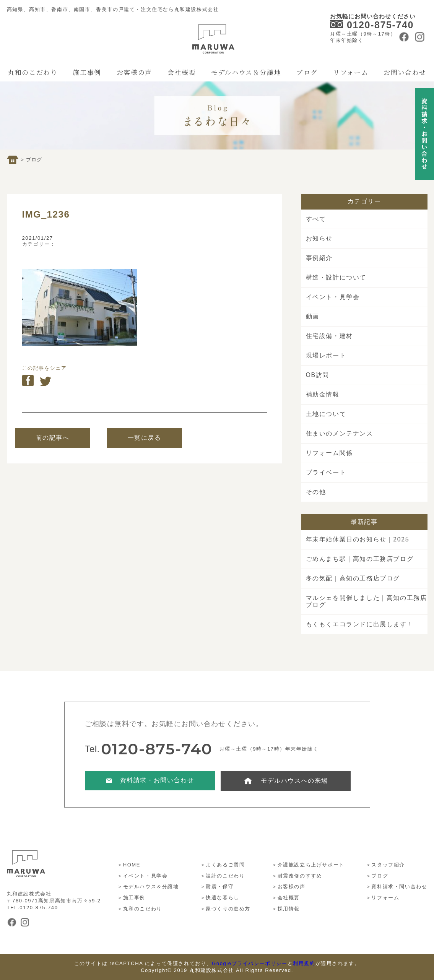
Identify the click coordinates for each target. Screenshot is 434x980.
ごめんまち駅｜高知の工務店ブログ (360, 559)
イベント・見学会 (333, 297)
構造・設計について (336, 277)
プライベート (326, 472)
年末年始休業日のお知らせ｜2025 (358, 539)
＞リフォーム (383, 898)
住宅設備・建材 (329, 336)
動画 (313, 316)
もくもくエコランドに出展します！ (360, 624)
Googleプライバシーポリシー (250, 963)
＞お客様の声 (289, 887)
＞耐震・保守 (217, 887)
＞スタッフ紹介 (385, 865)
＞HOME (129, 865)
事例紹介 (319, 258)
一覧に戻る (145, 438)
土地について (326, 414)
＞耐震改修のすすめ (297, 876)
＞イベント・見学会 (142, 876)
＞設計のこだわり (223, 876)
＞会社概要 (286, 898)
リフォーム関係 (329, 453)
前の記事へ (53, 438)
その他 (316, 492)
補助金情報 (323, 394)
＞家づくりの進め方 (225, 909)
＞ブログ (377, 876)
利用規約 (304, 963)
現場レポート (326, 355)
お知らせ (319, 238)
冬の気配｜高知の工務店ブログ (353, 578)
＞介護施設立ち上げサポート (308, 865)
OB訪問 (318, 375)
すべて (316, 219)
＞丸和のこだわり (140, 909)
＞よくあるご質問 (223, 865)
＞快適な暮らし (220, 898)
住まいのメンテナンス (340, 433)
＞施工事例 (131, 898)
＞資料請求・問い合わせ (397, 887)
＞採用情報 (286, 909)
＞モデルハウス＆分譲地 (148, 887)
